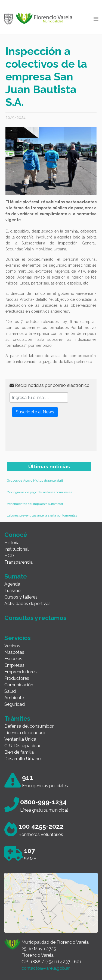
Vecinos (12, 646)
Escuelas (13, 659)
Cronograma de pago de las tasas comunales (39, 492)
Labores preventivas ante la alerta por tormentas (42, 515)
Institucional (16, 549)
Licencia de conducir (25, 733)
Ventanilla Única (20, 739)
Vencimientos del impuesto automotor (35, 504)
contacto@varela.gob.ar (46, 968)
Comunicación (19, 685)
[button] (24, 161)
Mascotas (14, 652)
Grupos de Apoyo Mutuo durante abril (35, 481)
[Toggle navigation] (96, 19)
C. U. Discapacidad (23, 746)
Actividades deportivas (27, 604)
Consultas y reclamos (35, 618)
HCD (9, 556)
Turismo (13, 591)
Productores (17, 678)
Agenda (12, 584)
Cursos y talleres (21, 597)
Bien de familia (19, 752)
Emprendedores (21, 672)
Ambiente (14, 698)
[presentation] (51, 436)
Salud (10, 691)
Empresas (14, 665)
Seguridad (15, 704)
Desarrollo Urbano (23, 759)
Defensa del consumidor (29, 726)
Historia (12, 543)
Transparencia (18, 562)
